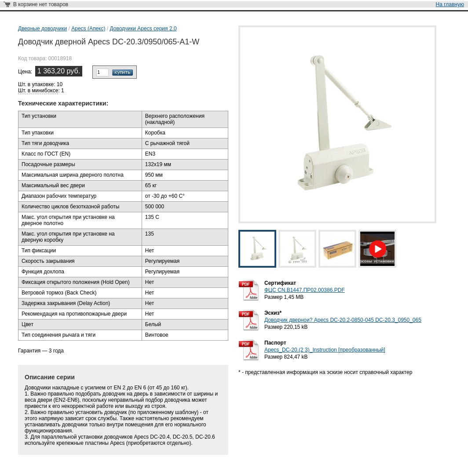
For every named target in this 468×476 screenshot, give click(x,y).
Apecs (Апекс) (88, 29)
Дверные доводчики (42, 29)
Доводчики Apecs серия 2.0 (143, 29)
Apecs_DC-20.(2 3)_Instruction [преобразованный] (325, 350)
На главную (450, 4)
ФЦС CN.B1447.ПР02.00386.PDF (305, 290)
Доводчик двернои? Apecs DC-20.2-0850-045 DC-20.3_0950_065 (343, 320)
